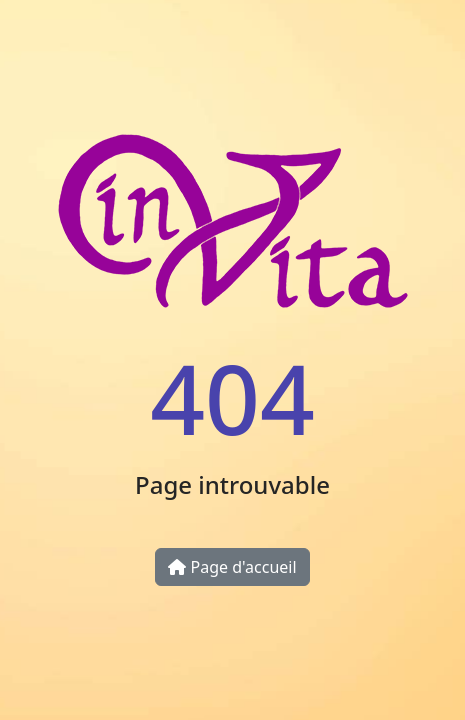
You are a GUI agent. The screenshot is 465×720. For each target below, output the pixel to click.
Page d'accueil (232, 567)
